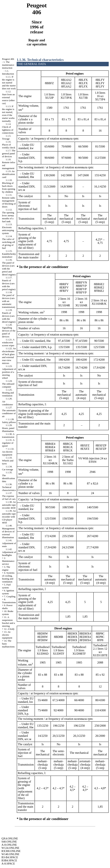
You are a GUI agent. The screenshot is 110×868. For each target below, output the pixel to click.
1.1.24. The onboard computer (8, 384)
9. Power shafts (7, 607)
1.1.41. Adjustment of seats (9, 543)
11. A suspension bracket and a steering (8, 622)
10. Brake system (8, 613)
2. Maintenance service (8, 561)
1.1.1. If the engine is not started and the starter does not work (9, 83)
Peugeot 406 (8, 59)
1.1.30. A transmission (8, 435)
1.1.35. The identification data (8, 477)
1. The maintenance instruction (8, 65)
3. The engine (6, 568)
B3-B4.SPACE (10, 857)
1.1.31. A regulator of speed (8, 443)
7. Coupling (10, 596)
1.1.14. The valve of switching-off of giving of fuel (9, 242)
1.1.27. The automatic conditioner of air (9, 412)
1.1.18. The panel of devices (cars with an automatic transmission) (9, 300)
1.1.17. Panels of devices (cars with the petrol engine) (9, 283)
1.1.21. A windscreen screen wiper (8, 342)
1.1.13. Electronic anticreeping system (8, 229)
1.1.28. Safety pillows (9, 421)
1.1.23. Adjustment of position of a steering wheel (9, 372)
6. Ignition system (8, 592)
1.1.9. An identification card (8, 174)
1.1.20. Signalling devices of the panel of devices (9, 331)
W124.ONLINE (10, 848)
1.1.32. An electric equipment (8, 452)
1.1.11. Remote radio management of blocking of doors (9, 201)
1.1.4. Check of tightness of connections (8, 128)
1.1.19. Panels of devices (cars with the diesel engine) (9, 316)
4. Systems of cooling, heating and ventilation (8, 577)
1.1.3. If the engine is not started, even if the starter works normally (8, 114)
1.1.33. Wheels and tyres (8, 461)
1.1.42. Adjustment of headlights (9, 552)
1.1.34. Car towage (8, 468)
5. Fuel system (6, 586)
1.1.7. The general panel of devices (9, 153)
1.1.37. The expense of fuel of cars (9, 496)
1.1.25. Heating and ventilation (8, 393)
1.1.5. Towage (7, 137)
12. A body (9, 629)
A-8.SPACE (8, 864)
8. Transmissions (9, 601)
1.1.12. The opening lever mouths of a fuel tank (8, 215)
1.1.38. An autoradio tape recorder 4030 (9, 505)
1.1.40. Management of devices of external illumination (8, 531)
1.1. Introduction (8, 72)
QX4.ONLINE (10, 838)
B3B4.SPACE (9, 860)
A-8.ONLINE (9, 845)
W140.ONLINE (10, 854)
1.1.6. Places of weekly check (9, 145)
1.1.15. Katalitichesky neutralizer (9, 254)
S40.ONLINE (9, 842)
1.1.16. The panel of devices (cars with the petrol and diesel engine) (9, 267)
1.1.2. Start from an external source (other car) (8, 97)
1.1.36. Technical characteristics (9, 487)
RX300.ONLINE (11, 851)
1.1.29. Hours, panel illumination (8, 428)
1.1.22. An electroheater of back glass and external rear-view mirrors (9, 356)
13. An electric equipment (7, 635)
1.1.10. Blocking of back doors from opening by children (9, 186)
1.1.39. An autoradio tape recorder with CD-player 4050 (9, 517)
